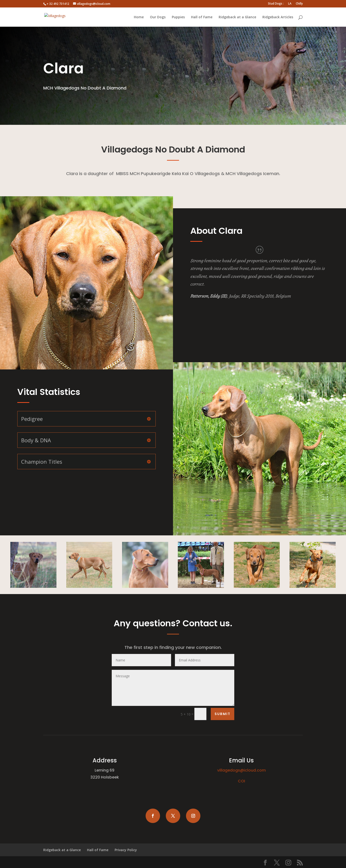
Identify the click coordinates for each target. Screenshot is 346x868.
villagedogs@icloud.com (241, 770)
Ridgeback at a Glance (237, 17)
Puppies (178, 17)
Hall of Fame (202, 17)
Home (139, 17)
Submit (222, 714)
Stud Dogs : (276, 4)
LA (290, 4)
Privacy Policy (126, 850)
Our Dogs (158, 17)
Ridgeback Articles (278, 17)
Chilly (299, 4)
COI (241, 781)
